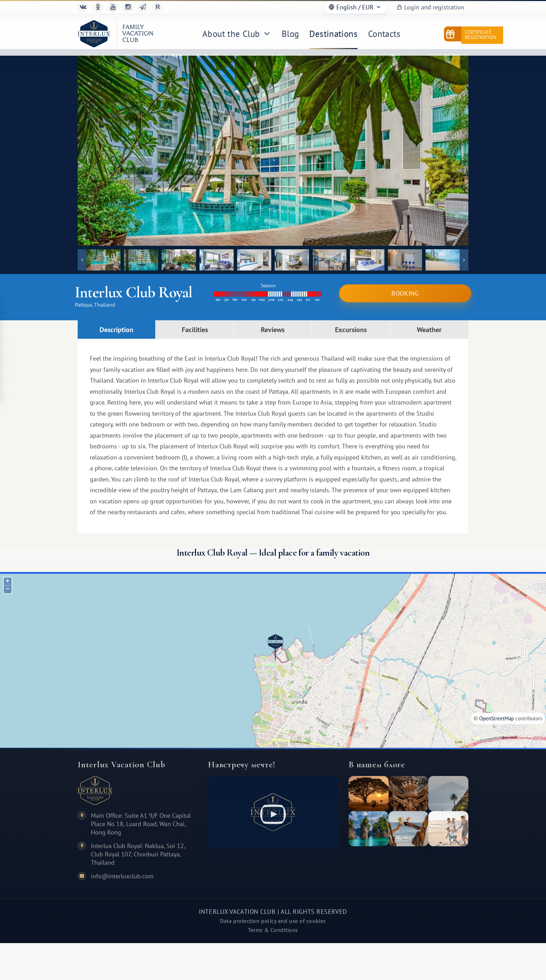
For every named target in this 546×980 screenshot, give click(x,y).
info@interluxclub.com (122, 876)
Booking (405, 293)
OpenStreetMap (497, 718)
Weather (429, 330)
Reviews (273, 330)
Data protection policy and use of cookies (273, 921)
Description (116, 330)
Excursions (351, 330)
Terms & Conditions (273, 930)
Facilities (195, 330)
